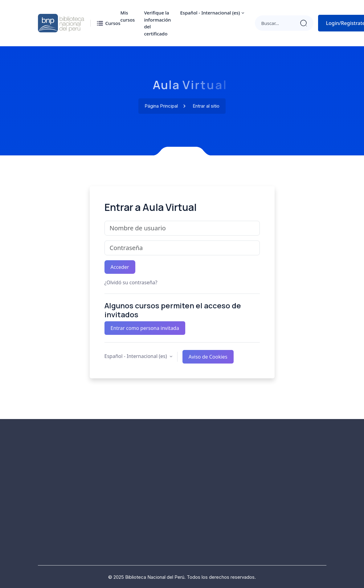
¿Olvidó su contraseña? (131, 282)
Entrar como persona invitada (145, 328)
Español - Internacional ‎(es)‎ (210, 13)
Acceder (120, 267)
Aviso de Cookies (208, 357)
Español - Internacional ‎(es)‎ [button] (136, 356)
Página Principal (161, 106)
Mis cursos (128, 16)
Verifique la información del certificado (157, 23)
